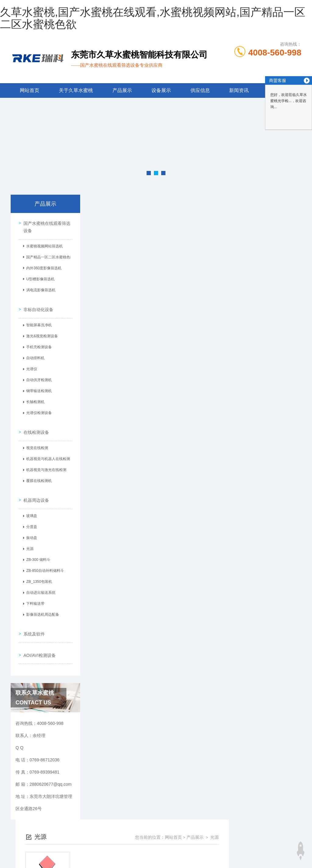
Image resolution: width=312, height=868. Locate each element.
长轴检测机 (34, 397)
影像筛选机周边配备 (41, 602)
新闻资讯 (239, 90)
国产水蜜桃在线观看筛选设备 (45, 225)
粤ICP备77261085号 (207, 831)
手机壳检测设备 (37, 342)
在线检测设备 (34, 423)
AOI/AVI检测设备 (38, 635)
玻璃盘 (30, 503)
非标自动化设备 (37, 304)
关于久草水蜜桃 (76, 90)
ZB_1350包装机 (37, 569)
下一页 (212, 301)
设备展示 (161, 90)
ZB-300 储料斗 (36, 547)
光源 (28, 536)
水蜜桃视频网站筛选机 (43, 245)
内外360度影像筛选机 (42, 267)
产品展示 (122, 90)
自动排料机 (34, 353)
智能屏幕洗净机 (37, 320)
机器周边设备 (34, 487)
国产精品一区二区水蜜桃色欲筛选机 (48, 256)
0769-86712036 (119, 822)
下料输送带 (34, 591)
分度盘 (30, 514)
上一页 (177, 301)
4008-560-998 (275, 53)
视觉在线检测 (35, 439)
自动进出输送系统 (39, 580)
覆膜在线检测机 (37, 472)
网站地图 (9, 864)
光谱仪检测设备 (37, 408)
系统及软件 (32, 618)
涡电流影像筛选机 (39, 289)
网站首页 (30, 90)
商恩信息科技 (166, 851)
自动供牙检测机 (37, 375)
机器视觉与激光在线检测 (44, 461)
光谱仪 (30, 364)
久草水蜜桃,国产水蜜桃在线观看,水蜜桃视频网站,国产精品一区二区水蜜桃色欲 (153, 18)
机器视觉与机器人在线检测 (46, 450)
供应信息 (200, 90)
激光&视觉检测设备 (40, 331)
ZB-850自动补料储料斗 (43, 558)
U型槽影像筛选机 (39, 278)
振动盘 (30, 525)
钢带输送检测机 (37, 386)
